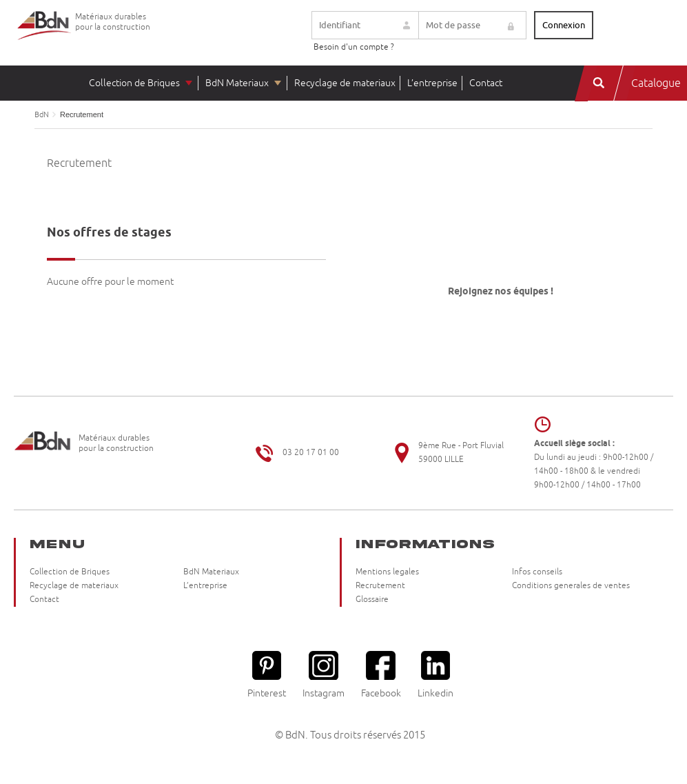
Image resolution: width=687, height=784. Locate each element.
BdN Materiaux (237, 83)
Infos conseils (537, 572)
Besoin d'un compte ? (354, 47)
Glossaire (372, 600)
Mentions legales (387, 572)
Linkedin (435, 675)
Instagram (324, 675)
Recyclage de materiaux (345, 83)
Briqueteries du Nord (45, 36)
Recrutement (380, 586)
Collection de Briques (134, 83)
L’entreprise (432, 83)
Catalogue (656, 83)
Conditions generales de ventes (571, 586)
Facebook (381, 675)
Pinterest (267, 675)
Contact (486, 83)
